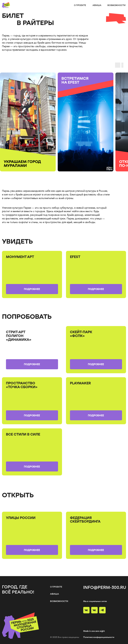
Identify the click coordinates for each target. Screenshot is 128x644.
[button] (32, 289)
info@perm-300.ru (105, 587)
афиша (97, 5)
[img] (32, 350)
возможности (116, 5)
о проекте (80, 5)
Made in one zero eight (94, 631)
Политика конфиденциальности (99, 637)
